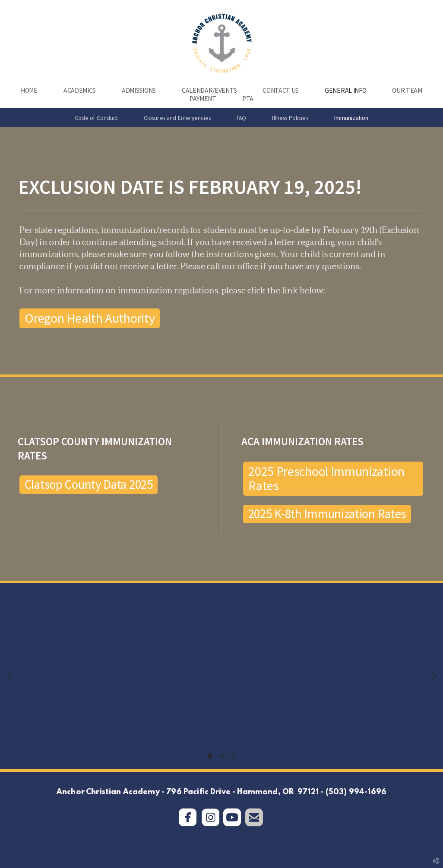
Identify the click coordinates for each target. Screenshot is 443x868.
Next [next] (433, 676)
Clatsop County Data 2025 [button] (89, 484)
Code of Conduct (96, 118)
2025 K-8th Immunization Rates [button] (327, 514)
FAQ (241, 118)
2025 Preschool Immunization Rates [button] (326, 478)
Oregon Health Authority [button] (90, 318)
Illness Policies (290, 118)
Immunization (351, 118)
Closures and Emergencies (177, 118)
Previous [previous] (10, 676)
